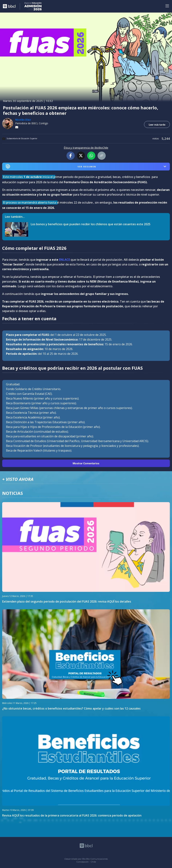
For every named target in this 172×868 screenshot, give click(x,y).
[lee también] (18, 229)
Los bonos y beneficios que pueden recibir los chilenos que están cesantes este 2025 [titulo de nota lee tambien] (91, 224)
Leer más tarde (157, 125)
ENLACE (64, 260)
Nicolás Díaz (23, 120)
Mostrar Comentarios (86, 463)
